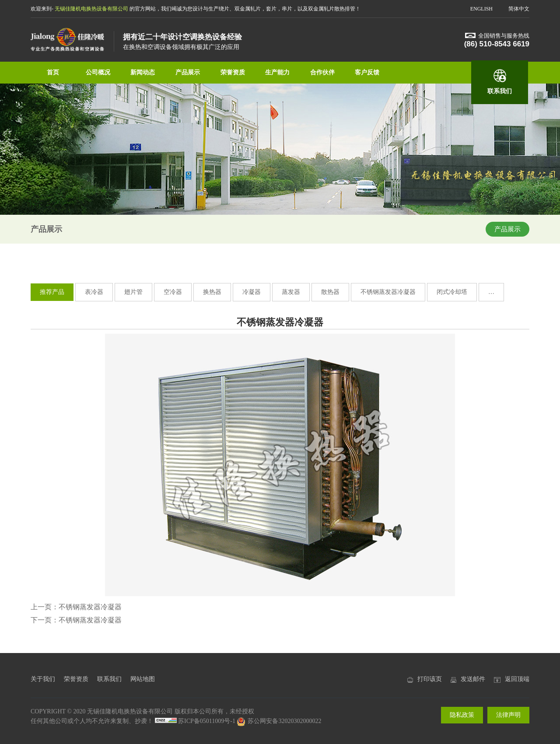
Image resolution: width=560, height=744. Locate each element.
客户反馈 (367, 72)
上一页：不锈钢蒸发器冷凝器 (76, 607)
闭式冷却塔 (452, 292)
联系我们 (500, 91)
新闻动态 (143, 72)
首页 (53, 72)
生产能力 (277, 72)
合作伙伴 (322, 72)
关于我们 (43, 679)
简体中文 (519, 9)
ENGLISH (481, 9)
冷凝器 (252, 292)
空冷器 (173, 292)
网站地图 (143, 679)
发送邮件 (473, 679)
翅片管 (133, 292)
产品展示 (188, 72)
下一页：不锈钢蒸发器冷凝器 (76, 620)
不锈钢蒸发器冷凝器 (388, 292)
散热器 (330, 292)
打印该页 (430, 679)
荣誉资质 (233, 72)
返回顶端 (517, 679)
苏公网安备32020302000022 (279, 721)
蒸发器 (291, 292)
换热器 (212, 292)
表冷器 (94, 292)
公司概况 (98, 72)
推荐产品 (52, 292)
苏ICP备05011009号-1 (207, 721)
